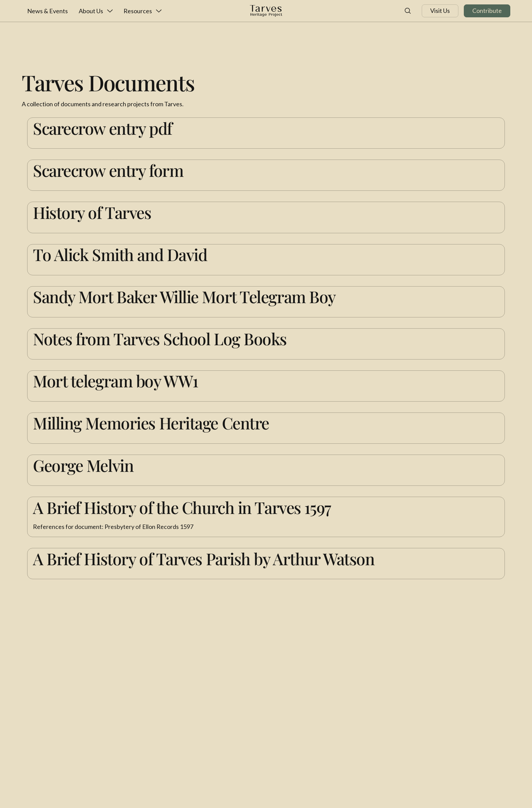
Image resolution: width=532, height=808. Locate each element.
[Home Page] (266, 11)
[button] (96, 11)
